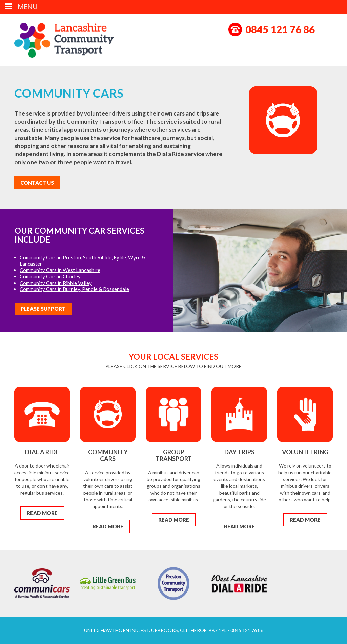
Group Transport (174, 455)
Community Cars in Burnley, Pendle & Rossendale (74, 289)
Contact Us (37, 183)
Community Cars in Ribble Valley (56, 283)
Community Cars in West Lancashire (60, 270)
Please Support (43, 309)
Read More (42, 513)
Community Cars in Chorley (50, 276)
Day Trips (239, 452)
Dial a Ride (42, 452)
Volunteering (305, 452)
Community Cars (108, 455)
